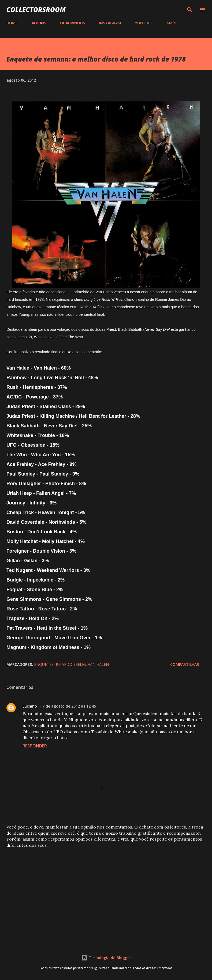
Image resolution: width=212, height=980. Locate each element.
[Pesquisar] (189, 10)
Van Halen (98, 664)
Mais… (173, 23)
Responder (35, 746)
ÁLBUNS (39, 23)
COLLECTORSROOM (36, 10)
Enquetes (44, 664)
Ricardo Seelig (71, 664)
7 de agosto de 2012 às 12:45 (69, 706)
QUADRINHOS (72, 23)
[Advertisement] (106, 894)
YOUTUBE (144, 23)
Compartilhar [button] (185, 664)
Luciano (30, 706)
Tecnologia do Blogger (106, 958)
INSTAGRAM (110, 23)
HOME (12, 23)
